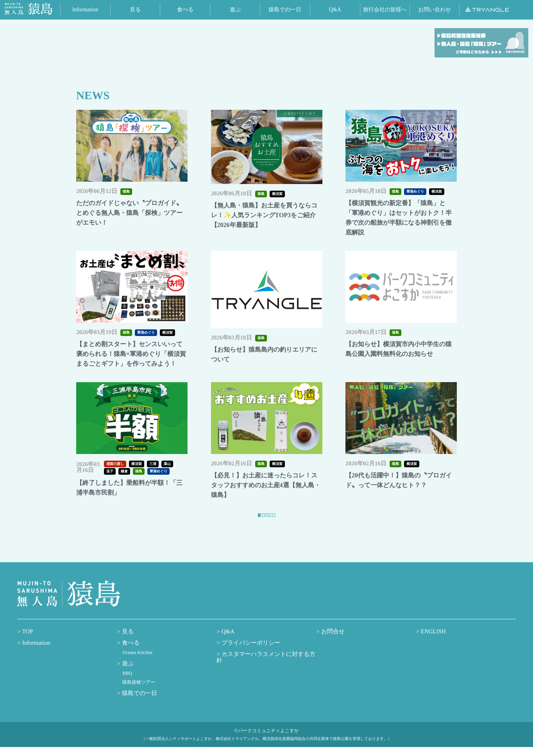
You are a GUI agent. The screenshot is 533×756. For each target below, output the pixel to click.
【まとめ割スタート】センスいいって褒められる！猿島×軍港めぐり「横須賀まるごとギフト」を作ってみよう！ (131, 354)
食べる (130, 652)
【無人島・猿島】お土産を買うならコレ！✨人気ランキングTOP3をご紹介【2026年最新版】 (264, 215)
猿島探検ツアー (139, 691)
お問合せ (332, 640)
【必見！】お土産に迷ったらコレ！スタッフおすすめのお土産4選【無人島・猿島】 (266, 485)
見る (127, 640)
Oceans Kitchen (137, 661)
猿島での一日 (139, 702)
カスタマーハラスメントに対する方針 (266, 666)
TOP (27, 640)
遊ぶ (127, 673)
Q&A (227, 640)
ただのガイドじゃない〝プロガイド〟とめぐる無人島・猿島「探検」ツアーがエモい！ (129, 213)
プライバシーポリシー (250, 652)
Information (35, 652)
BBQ (127, 683)
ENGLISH (433, 640)
